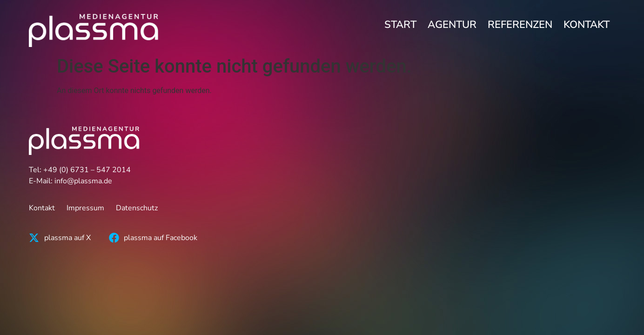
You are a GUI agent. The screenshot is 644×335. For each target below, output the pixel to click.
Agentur (452, 25)
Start (400, 25)
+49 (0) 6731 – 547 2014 (87, 170)
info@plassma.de (83, 181)
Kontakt (587, 25)
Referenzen (520, 25)
